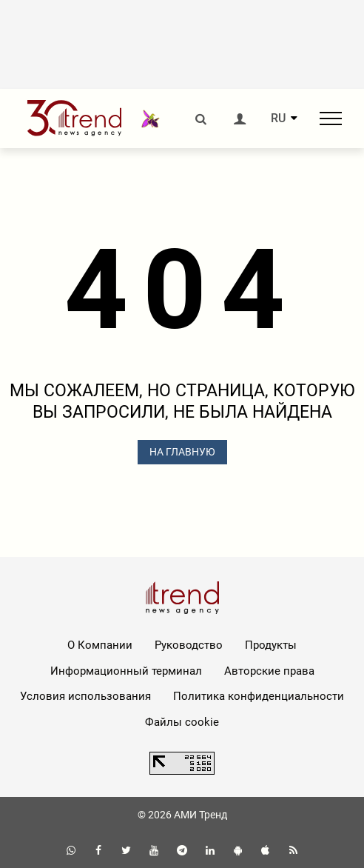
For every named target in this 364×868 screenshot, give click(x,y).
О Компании (100, 645)
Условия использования (85, 696)
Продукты (271, 645)
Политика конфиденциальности (259, 696)
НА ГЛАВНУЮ (182, 452)
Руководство (189, 645)
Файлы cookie (182, 722)
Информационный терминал (126, 671)
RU (278, 118)
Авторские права (269, 671)
